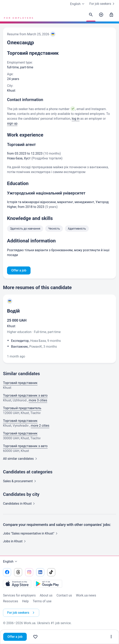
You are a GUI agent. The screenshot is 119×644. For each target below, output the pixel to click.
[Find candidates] (91, 15)
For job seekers (103, 4)
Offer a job (15, 637)
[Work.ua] (18, 15)
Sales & (20, 481)
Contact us (64, 595)
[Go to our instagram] (29, 572)
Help (25, 601)
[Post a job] (101, 15)
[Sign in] (111, 15)
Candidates (20, 504)
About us (46, 595)
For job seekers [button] (22, 613)
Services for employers (19, 595)
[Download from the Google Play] (48, 584)
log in (76, 119)
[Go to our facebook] (7, 572)
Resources (11, 601)
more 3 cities (38, 400)
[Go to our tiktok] (51, 572)
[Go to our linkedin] (40, 572)
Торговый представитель (22, 408)
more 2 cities (40, 426)
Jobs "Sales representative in (31, 533)
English (11, 562)
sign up (12, 123)
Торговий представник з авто (25, 395)
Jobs (15, 541)
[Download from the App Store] (17, 584)
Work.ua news (86, 595)
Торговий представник (20, 383)
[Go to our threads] (18, 572)
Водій (13, 311)
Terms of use (42, 601)
